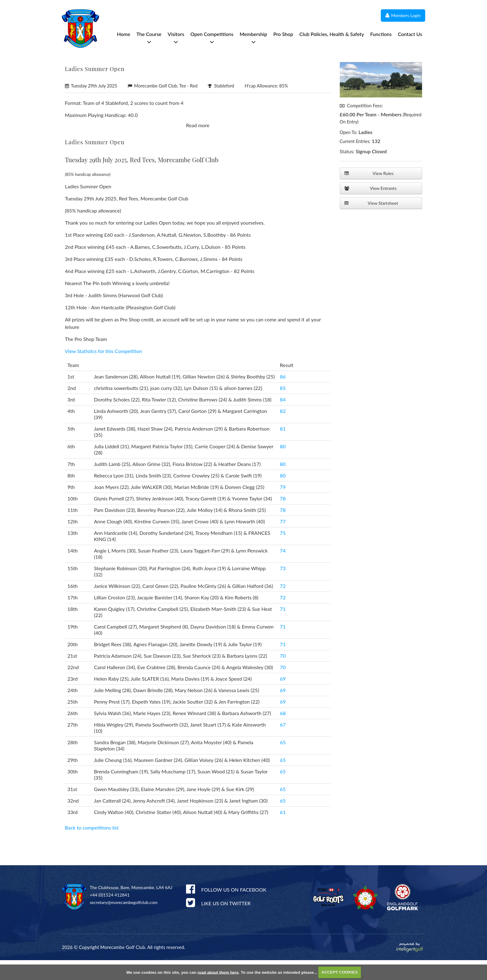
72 (283, 606)
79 (283, 507)
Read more (198, 145)
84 (283, 419)
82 (283, 431)
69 (283, 698)
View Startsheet (371, 203)
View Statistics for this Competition (103, 371)
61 (283, 832)
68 (283, 733)
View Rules (369, 173)
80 (283, 466)
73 (283, 588)
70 (283, 676)
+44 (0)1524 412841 (110, 915)
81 (283, 448)
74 (283, 570)
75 (283, 553)
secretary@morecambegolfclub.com (124, 922)
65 (283, 762)
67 (283, 744)
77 (283, 541)
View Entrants (371, 188)
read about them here (218, 972)
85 (283, 408)
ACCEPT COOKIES (340, 972)
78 (283, 518)
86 (283, 396)
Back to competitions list (92, 847)
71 (283, 629)
